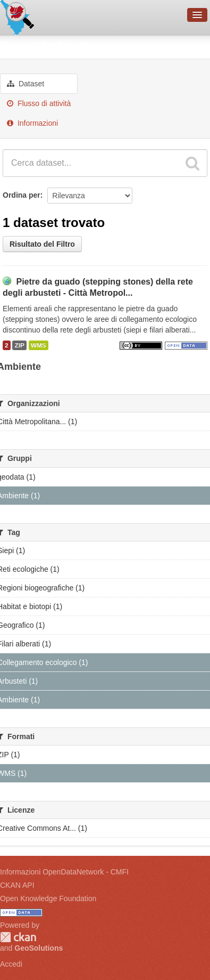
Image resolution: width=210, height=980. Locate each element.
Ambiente (65, 45)
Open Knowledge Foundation (48, 898)
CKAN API (17, 885)
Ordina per (22, 195)
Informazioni (32, 123)
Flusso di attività (39, 103)
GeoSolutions (39, 948)
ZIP (19, 345)
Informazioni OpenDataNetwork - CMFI (64, 872)
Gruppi (16, 45)
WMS (39, 345)
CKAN (18, 937)
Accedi (11, 964)
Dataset (26, 84)
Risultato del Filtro (42, 244)
